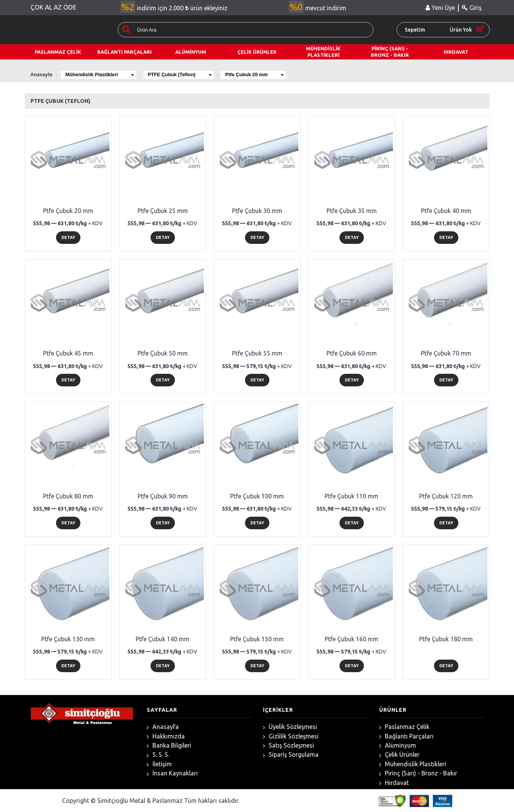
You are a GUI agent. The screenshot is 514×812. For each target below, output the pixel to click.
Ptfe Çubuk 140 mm (163, 639)
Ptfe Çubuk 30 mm (257, 211)
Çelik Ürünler (399, 755)
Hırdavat (394, 783)
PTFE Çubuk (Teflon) (182, 74)
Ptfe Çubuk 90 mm (163, 496)
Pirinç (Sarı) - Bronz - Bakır (418, 773)
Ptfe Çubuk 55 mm (257, 353)
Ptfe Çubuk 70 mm (446, 353)
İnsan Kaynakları (172, 773)
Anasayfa (163, 727)
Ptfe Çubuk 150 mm (257, 639)
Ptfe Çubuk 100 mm (257, 496)
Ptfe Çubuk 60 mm (352, 353)
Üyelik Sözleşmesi (290, 727)
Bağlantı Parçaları (406, 736)
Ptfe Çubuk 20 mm (259, 74)
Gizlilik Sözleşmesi (291, 736)
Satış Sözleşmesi (288, 746)
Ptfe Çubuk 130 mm (68, 639)
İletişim (159, 764)
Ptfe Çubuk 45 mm (68, 353)
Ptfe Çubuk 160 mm (351, 639)
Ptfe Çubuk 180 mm (446, 639)
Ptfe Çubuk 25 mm (163, 211)
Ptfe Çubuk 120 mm (446, 496)
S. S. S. (158, 755)
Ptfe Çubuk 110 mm (351, 496)
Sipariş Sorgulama (291, 755)
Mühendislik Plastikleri (101, 74)
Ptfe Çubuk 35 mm (352, 211)
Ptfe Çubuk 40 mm (446, 211)
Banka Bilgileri (169, 746)
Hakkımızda (166, 736)
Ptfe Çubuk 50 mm (163, 353)
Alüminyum (398, 746)
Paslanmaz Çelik (404, 727)
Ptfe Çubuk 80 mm (68, 496)
